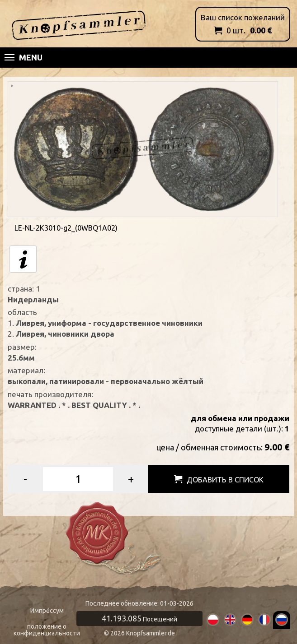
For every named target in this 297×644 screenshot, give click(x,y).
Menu (24, 57)
